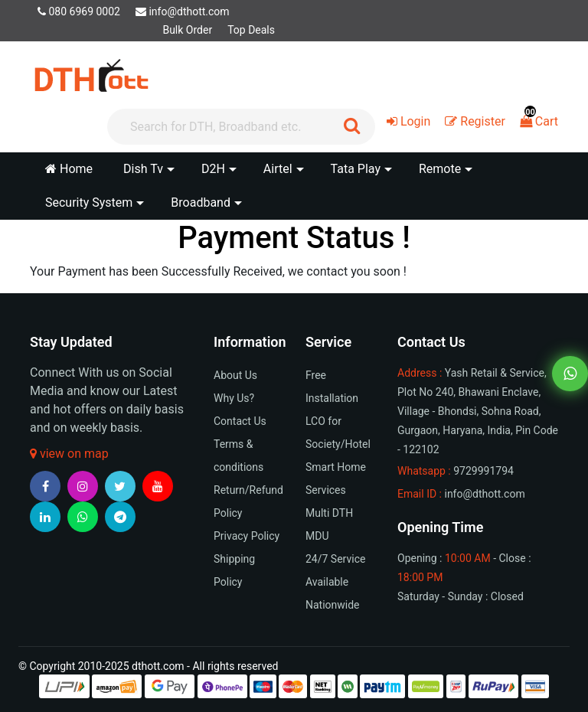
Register (475, 121)
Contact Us (240, 421)
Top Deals (251, 30)
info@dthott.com (183, 11)
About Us (235, 375)
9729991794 (483, 471)
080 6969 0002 (79, 11)
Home (69, 169)
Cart (539, 121)
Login (408, 121)
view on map (69, 454)
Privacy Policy (247, 536)
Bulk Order (187, 30)
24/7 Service (335, 559)
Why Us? (234, 398)
